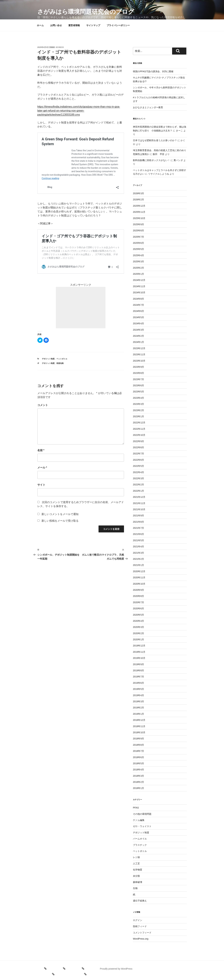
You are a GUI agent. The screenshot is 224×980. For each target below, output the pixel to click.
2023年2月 (138, 410)
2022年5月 (138, 466)
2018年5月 (138, 763)
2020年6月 (138, 608)
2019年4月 (138, 695)
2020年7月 (138, 602)
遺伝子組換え (140, 901)
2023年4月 (138, 398)
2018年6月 (138, 757)
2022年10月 (139, 435)
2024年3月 (138, 330)
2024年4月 (138, 323)
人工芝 (136, 864)
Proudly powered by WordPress (116, 969)
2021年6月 (138, 534)
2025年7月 (138, 237)
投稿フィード (140, 926)
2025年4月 (138, 255)
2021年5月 (138, 540)
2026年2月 (138, 200)
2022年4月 (138, 472)
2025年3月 (138, 261)
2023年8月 (138, 373)
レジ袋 (136, 857)
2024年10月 (139, 292)
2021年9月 (138, 516)
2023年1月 (138, 416)
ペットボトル (62, 359)
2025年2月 (138, 268)
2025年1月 (138, 274)
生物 (135, 888)
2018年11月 (139, 726)
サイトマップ (93, 25)
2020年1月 (138, 639)
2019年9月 (138, 664)
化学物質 (138, 870)
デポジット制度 (48, 359)
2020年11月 (139, 577)
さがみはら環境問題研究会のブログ (86, 12)
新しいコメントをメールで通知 (60, 514)
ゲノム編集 (139, 820)
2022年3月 (138, 478)
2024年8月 (138, 299)
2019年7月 (138, 677)
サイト (41, 485)
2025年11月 (139, 212)
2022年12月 (139, 423)
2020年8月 (138, 596)
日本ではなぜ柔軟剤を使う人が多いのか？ (155, 140)
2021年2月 (138, 559)
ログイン (138, 920)
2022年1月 (138, 491)
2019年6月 (138, 683)
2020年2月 (138, 633)
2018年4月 (138, 770)
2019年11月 (139, 652)
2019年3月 (138, 701)
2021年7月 (138, 528)
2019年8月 (138, 670)
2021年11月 (139, 503)
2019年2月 (138, 708)
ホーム (40, 25)
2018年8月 (138, 745)
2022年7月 (138, 454)
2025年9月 (138, 224)
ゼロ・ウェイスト (142, 826)
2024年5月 (138, 317)
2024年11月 (139, 286)
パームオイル (140, 839)
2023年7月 (138, 379)
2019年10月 (139, 658)
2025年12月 (139, 206)
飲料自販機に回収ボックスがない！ (151, 160)
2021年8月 (138, 522)
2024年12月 (139, 280)
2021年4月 (138, 547)
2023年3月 (138, 404)
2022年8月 (138, 447)
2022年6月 (138, 460)
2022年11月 (139, 429)
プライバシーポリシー (118, 25)
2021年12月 (139, 497)
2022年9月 (138, 441)
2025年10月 (139, 218)
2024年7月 (138, 305)
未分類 (136, 876)
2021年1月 (138, 565)
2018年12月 (139, 720)
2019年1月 (138, 714)
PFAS (136, 808)
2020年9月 (138, 590)
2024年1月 (138, 342)
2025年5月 (138, 249)
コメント (43, 405)
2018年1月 (138, 788)
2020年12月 (139, 571)
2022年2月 (138, 485)
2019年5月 (138, 689)
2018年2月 (138, 782)
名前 (41, 450)
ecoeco (60, 47)
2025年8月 (138, 231)
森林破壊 (138, 882)
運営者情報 (74, 25)
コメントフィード (142, 933)
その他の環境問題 (142, 814)
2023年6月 (138, 385)
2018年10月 (139, 732)
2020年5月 (138, 615)
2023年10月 (139, 361)
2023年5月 (138, 392)
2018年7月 (138, 751)
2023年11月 (139, 354)
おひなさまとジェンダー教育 (148, 107)
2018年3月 (138, 776)
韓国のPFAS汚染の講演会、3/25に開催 (153, 71)
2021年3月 (138, 553)
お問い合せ (56, 25)
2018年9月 (138, 739)
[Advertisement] (81, 308)
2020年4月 (138, 621)
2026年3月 (138, 193)
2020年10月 (139, 584)
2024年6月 (138, 311)
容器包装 (60, 363)
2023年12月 (139, 348)
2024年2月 (138, 336)
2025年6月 (138, 243)
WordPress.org (141, 939)
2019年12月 (139, 646)
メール (42, 468)
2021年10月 (139, 509)
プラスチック (140, 845)
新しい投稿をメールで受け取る (60, 521)
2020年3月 (138, 627)
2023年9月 (138, 367)
